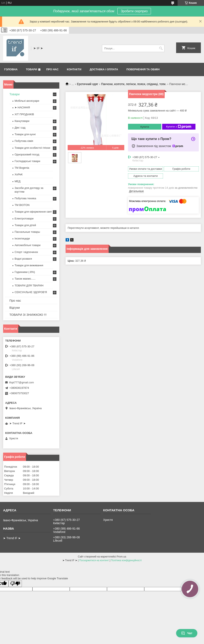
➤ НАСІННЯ (22, 107)
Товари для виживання (29, 265)
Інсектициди (22, 238)
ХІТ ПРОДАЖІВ (24, 114)
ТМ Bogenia (22, 168)
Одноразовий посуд (27, 154)
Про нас (52, 69)
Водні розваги (23, 259)
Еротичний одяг (88, 84)
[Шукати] (161, 48)
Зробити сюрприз (134, 11)
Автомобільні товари (27, 245)
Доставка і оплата (104, 69)
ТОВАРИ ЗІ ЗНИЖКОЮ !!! (28, 315)
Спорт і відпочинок (26, 252)
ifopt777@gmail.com (22, 382)
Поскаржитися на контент (94, 560)
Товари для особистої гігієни (32, 148)
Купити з (179, 127)
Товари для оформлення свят (33, 212)
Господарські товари (27, 161)
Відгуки (15, 308)
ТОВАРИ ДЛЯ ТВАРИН (29, 285)
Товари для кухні (25, 134)
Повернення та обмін (143, 69)
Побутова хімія (24, 141)
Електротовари (24, 219)
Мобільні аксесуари (27, 101)
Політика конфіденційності (126, 560)
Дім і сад (20, 128)
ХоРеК (19, 174)
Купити (145, 127)
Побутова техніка (25, 198)
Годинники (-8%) (25, 272)
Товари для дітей (25, 225)
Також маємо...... (25, 279)
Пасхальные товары (27, 232)
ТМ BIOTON (22, 205)
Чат (187, 633)
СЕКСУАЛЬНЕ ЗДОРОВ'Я (31, 292)
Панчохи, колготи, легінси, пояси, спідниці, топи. (134, 84)
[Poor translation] (15, 584)
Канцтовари (22, 121)
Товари (31, 69)
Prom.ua (121, 557)
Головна (11, 69)
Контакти (74, 69)
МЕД (17, 181)
